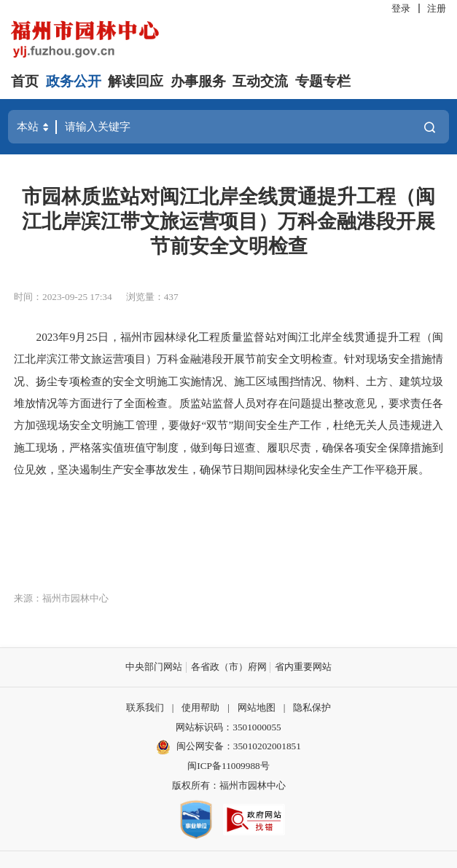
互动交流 (260, 81)
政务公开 (74, 81)
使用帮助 (200, 707)
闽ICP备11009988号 (228, 766)
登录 (401, 8)
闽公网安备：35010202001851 (239, 746)
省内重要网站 (303, 667)
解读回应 (136, 81)
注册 (437, 8)
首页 (25, 81)
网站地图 (257, 707)
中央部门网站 (154, 667)
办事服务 (198, 81)
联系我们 (145, 707)
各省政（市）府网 (229, 667)
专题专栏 (323, 81)
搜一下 (430, 127)
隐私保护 (312, 707)
